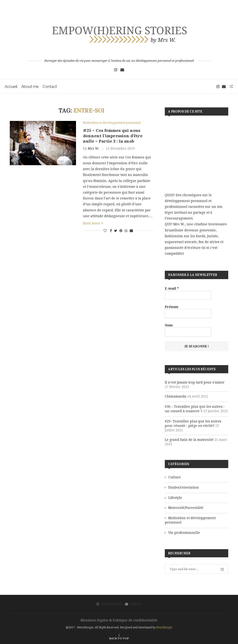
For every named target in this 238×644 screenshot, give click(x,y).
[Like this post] (105, 231)
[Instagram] (116, 70)
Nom (169, 325)
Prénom (172, 307)
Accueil (11, 86)
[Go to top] (119, 638)
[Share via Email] (131, 231)
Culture (175, 477)
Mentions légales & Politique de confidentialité (119, 620)
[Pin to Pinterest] (121, 231)
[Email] (122, 70)
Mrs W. (94, 148)
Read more (93, 223)
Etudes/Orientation (184, 487)
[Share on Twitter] (116, 231)
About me (30, 86)
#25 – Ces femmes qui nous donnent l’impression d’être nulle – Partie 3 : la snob (113, 136)
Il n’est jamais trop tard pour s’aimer (195, 382)
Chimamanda (176, 396)
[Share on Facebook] (111, 231)
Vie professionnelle (184, 533)
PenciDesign (164, 627)
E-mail (172, 288)
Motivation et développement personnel (190, 520)
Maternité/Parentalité (186, 508)
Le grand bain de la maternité (189, 440)
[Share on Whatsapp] (126, 231)
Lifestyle (175, 498)
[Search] (231, 86)
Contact (50, 86)
